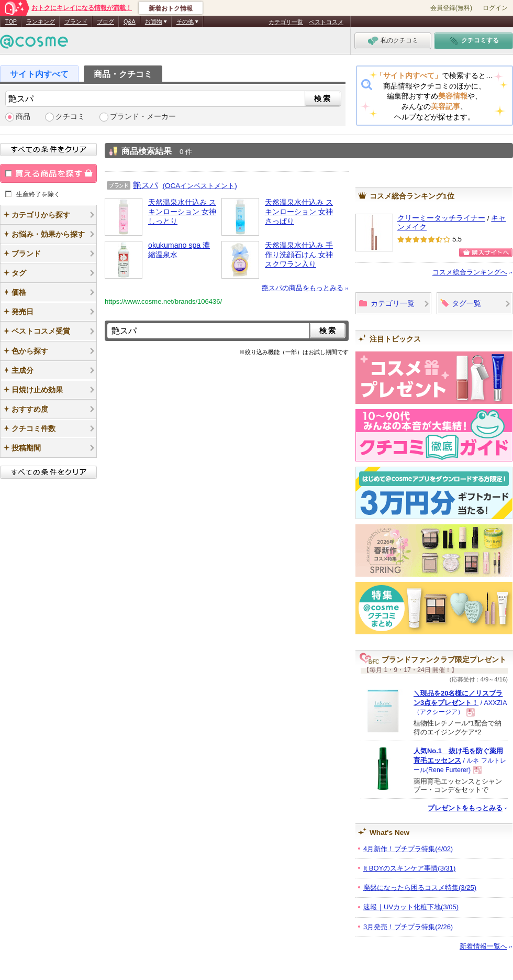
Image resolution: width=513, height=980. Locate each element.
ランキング (41, 21)
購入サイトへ (486, 252)
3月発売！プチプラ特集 (408, 927)
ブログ (105, 21)
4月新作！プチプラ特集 (408, 849)
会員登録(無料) (451, 8)
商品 (23, 117)
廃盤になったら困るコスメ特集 (420, 888)
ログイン (495, 8)
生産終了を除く (38, 194)
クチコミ (70, 117)
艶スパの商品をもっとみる (303, 288)
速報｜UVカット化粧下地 (411, 907)
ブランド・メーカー (143, 117)
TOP (11, 21)
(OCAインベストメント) (200, 186)
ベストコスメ (326, 22)
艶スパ (146, 185)
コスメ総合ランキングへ (470, 272)
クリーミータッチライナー (441, 218)
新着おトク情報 (171, 8)
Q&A (130, 21)
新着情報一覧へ (483, 946)
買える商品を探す (48, 173)
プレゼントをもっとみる (465, 808)
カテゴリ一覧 (286, 22)
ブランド (76, 21)
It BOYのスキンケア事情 (409, 868)
